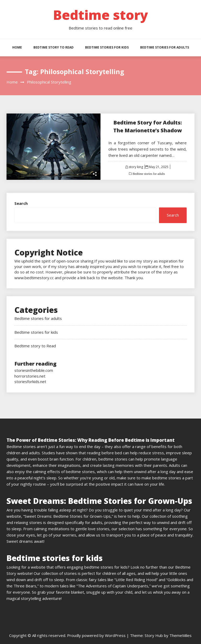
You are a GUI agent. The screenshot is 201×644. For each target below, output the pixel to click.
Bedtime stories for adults (165, 47)
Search (21, 203)
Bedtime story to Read (54, 47)
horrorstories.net (30, 376)
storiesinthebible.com (34, 370)
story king (136, 167)
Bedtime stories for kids (107, 47)
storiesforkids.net (30, 381)
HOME (17, 47)
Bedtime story (100, 15)
